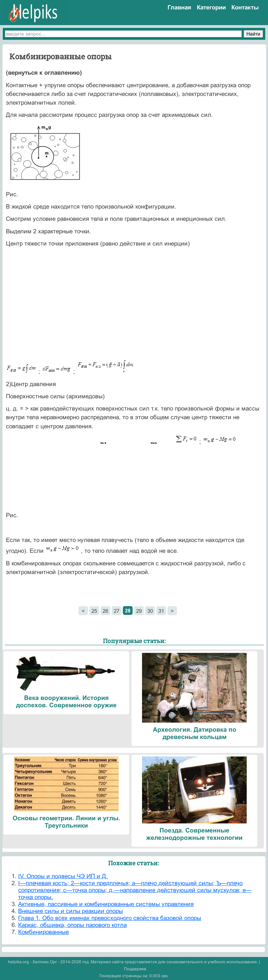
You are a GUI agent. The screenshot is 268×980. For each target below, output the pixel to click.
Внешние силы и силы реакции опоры (70, 911)
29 (139, 611)
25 (94, 611)
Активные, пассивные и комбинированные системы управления (106, 904)
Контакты (245, 7)
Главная (179, 7)
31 (161, 611)
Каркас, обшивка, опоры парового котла (72, 925)
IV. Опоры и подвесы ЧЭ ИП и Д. (63, 876)
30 (150, 611)
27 (117, 611)
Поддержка (135, 969)
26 (105, 611)
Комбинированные (43, 932)
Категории (211, 7)
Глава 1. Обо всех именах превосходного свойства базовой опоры (110, 918)
